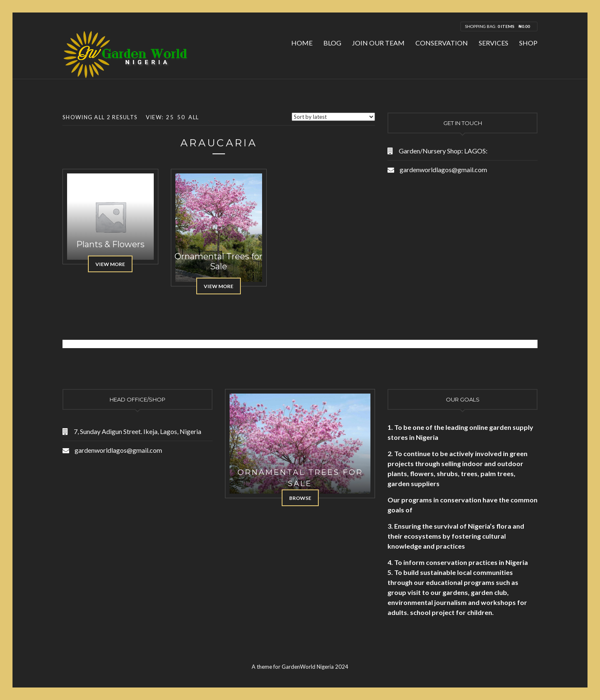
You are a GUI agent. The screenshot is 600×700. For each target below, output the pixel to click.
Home (302, 43)
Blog (332, 43)
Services (494, 43)
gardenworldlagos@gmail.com (443, 169)
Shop (528, 43)
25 (170, 117)
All (194, 117)
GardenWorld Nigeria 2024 (315, 667)
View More (110, 264)
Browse (300, 498)
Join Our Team (378, 43)
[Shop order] (333, 117)
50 (181, 117)
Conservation (442, 43)
